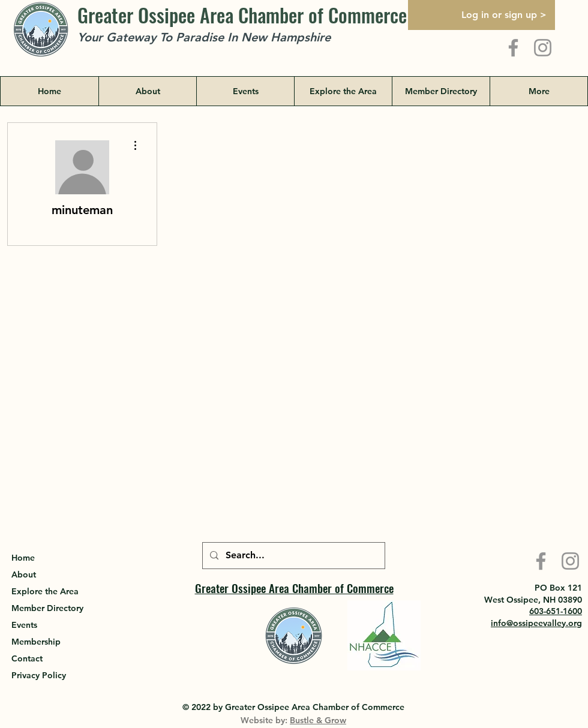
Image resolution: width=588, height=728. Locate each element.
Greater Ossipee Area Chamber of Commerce (242, 15)
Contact (27, 658)
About (24, 574)
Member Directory (47, 608)
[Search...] (292, 556)
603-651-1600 (556, 611)
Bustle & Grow (318, 720)
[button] (343, 91)
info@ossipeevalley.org (536, 623)
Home (23, 558)
